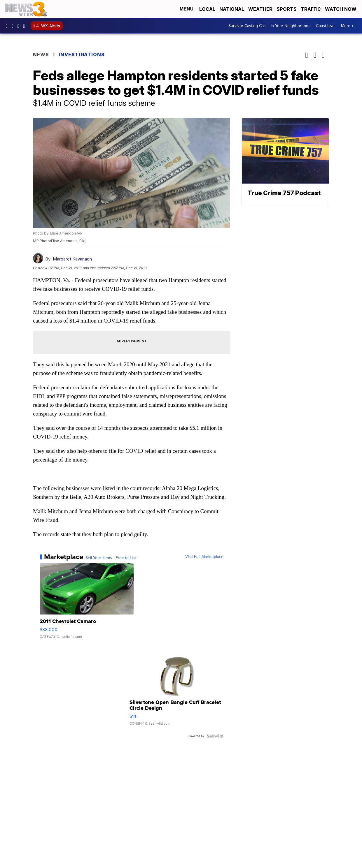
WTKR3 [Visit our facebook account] (8, 26)
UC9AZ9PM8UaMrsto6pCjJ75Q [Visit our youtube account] (20, 26)
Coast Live (325, 26)
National (232, 9)
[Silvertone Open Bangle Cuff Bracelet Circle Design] (176, 688)
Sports (287, 9)
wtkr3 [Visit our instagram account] (14, 26)
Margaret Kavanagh (72, 259)
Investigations (82, 54)
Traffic (311, 9)
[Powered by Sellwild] (215, 736)
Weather (260, 9)
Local (207, 9)
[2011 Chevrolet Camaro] (87, 604)
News (41, 54)
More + (347, 26)
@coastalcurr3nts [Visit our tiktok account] (26, 26)
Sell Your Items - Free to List (111, 558)
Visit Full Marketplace (204, 557)
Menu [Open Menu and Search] (187, 9)
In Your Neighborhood (291, 26)
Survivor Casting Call (247, 26)
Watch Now (341, 9)
